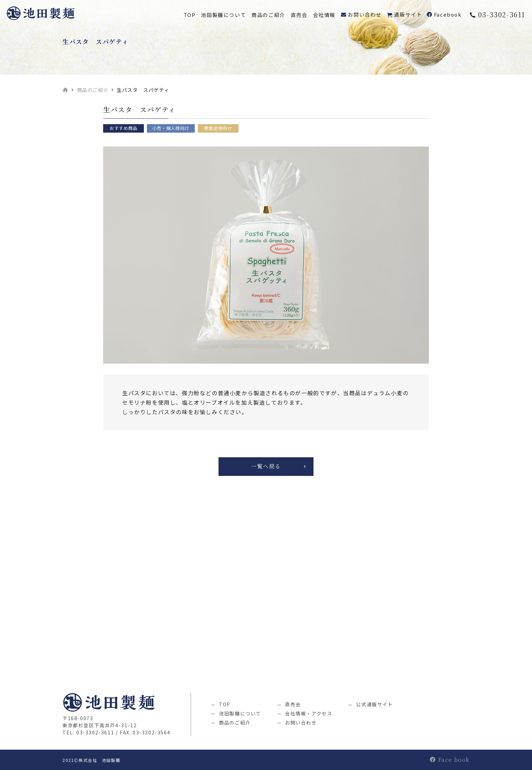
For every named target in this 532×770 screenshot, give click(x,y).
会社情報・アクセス (309, 713)
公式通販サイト (374, 704)
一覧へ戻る (266, 466)
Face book (450, 760)
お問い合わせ (365, 14)
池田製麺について (223, 15)
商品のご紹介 (268, 15)
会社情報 (324, 15)
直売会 (299, 15)
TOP (190, 15)
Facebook (448, 14)
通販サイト (408, 14)
